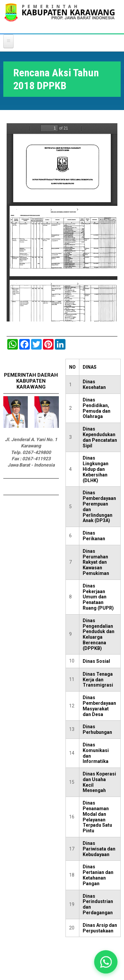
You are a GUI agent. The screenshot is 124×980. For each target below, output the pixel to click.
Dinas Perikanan (94, 536)
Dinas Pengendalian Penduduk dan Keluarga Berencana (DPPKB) (99, 634)
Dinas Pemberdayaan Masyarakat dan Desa (99, 706)
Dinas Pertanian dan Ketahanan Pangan (98, 875)
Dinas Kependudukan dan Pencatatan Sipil (100, 437)
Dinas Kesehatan (94, 384)
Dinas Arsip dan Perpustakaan (100, 928)
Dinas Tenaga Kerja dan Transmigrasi (98, 680)
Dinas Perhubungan (97, 729)
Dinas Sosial (96, 661)
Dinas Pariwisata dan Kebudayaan (99, 849)
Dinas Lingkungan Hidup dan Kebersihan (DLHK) (96, 469)
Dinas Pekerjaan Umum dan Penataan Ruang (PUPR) (98, 597)
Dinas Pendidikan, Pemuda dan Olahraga (97, 408)
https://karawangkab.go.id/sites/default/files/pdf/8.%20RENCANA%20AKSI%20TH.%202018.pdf (62, 222)
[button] (106, 962)
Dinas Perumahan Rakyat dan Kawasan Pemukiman (96, 562)
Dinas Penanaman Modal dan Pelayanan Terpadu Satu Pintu (97, 817)
